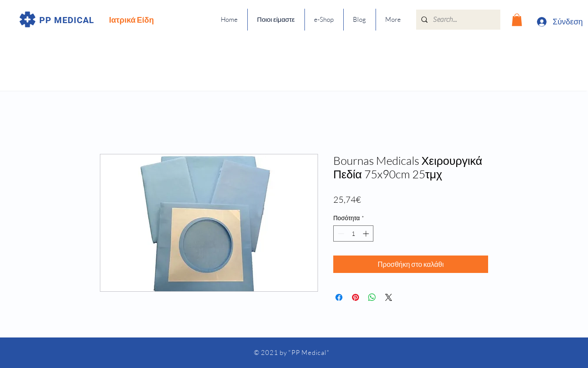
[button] (517, 20)
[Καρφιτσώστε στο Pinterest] (356, 297)
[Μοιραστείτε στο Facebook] (339, 297)
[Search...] (457, 20)
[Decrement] (340, 233)
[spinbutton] (353, 233)
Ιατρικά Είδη (132, 20)
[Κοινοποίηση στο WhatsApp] (372, 297)
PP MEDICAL (67, 20)
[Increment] (367, 233)
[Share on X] (389, 297)
